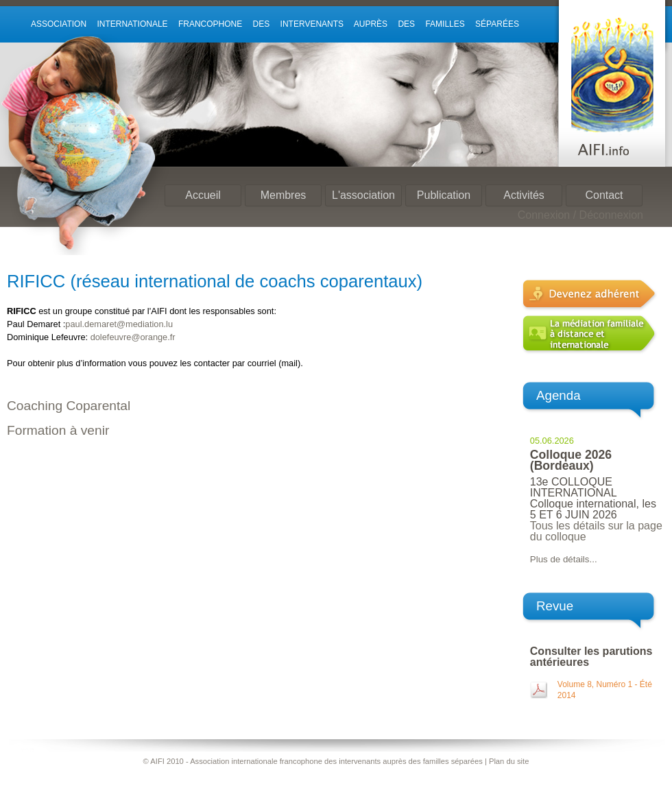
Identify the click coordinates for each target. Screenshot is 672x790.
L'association (363, 195)
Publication (444, 195)
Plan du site (509, 761)
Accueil (203, 195)
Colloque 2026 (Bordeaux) (571, 460)
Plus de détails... (564, 559)
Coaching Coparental (69, 406)
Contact (604, 195)
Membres (284, 195)
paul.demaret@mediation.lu (119, 324)
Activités (524, 195)
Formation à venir (58, 430)
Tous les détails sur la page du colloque (596, 531)
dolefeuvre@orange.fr (133, 337)
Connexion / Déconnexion (580, 215)
